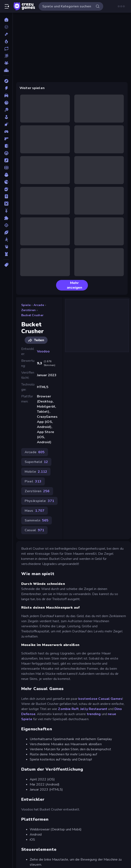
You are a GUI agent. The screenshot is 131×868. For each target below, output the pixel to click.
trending (94, 714)
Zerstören (28, 310)
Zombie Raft (68, 709)
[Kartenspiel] (6, 189)
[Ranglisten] (6, 70)
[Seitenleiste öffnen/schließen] (7, 6)
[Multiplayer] (6, 63)
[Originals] (6, 56)
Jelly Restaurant (94, 709)
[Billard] (6, 110)
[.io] (6, 182)
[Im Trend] (6, 41)
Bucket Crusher (32, 315)
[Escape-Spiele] (6, 146)
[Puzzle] (6, 218)
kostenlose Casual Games (100, 699)
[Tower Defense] (6, 254)
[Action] (6, 88)
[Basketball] (6, 103)
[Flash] (6, 160)
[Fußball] (6, 168)
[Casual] (6, 117)
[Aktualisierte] (6, 49)
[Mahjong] (6, 196)
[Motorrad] (6, 211)
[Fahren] (6, 153)
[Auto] (6, 95)
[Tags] (6, 265)
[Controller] (6, 131)
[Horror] (6, 175)
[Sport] (6, 232)
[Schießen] (6, 225)
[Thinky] (6, 247)
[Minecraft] (6, 204)
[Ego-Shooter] (6, 139)
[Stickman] (6, 240)
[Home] (6, 20)
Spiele (26, 305)
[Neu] (6, 34)
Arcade (39, 305)
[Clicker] (6, 124)
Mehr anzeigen (71, 285)
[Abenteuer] (6, 81)
